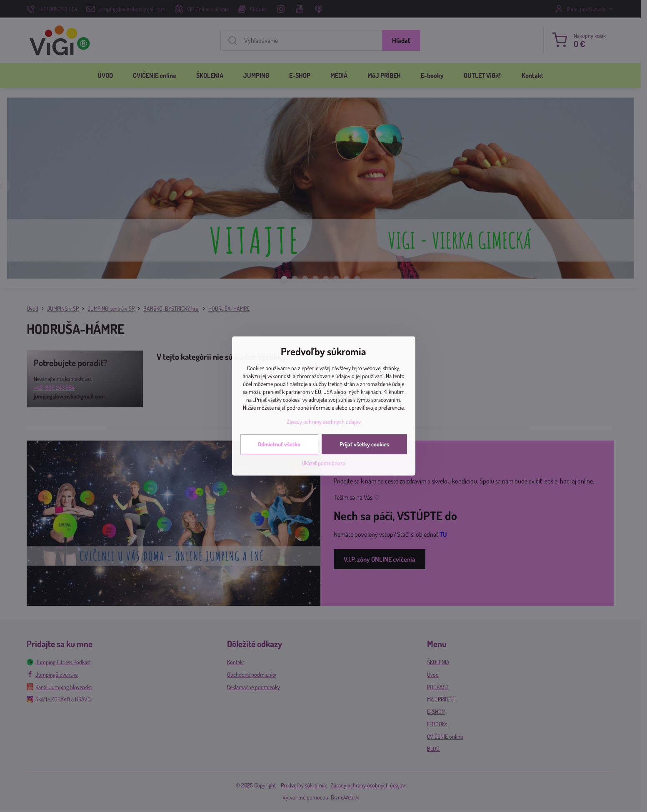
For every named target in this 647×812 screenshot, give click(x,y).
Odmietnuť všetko (279, 444)
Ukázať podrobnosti (323, 463)
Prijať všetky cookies (364, 444)
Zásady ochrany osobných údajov (324, 422)
